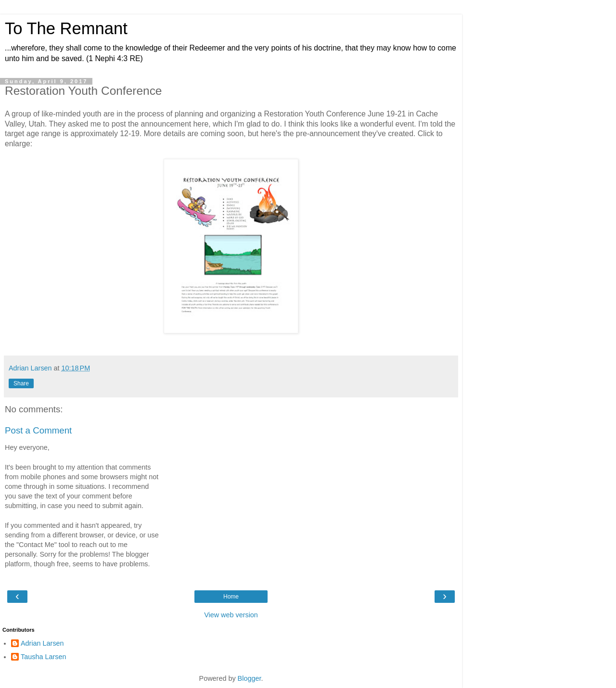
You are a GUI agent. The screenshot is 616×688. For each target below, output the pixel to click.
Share (21, 383)
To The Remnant (66, 28)
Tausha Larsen (43, 657)
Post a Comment (38, 430)
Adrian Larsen (42, 643)
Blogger (250, 678)
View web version (231, 615)
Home (231, 597)
